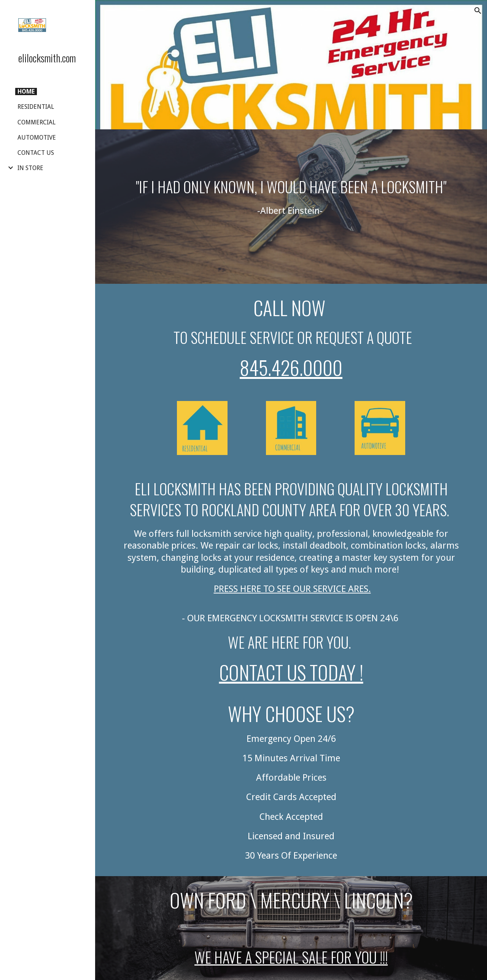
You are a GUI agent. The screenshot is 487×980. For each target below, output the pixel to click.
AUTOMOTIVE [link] (37, 138)
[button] (478, 11)
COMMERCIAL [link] (37, 122)
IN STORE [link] (30, 168)
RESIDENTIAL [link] (36, 107)
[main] (291, 207)
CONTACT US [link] (36, 153)
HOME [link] (26, 91)
